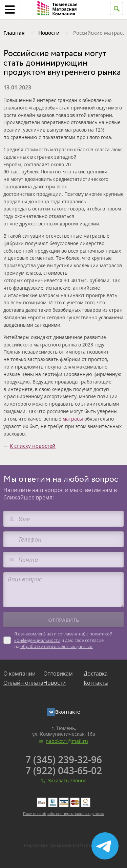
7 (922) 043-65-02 (64, 770)
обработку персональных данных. (57, 646)
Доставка (96, 674)
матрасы (73, 419)
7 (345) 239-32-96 (64, 760)
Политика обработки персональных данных (63, 813)
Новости (55, 683)
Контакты (96, 683)
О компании (19, 674)
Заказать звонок (67, 780)
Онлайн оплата (23, 683)
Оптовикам (58, 674)
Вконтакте (68, 712)
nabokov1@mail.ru (67, 741)
